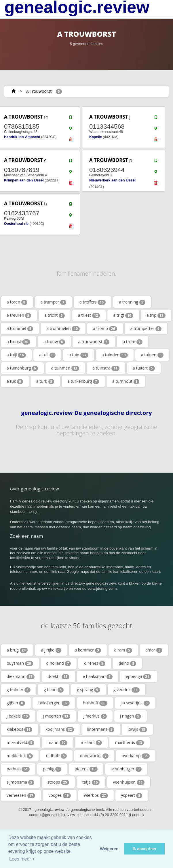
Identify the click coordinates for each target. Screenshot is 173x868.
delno (127, 663)
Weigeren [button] (109, 849)
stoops (58, 782)
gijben (16, 703)
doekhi (59, 676)
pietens (86, 769)
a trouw (54, 342)
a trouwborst (94, 342)
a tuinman (65, 368)
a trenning (132, 302)
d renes (95, 663)
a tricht (54, 315)
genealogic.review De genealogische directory (86, 413)
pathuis (18, 769)
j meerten (56, 716)
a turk (45, 381)
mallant (91, 743)
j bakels (18, 716)
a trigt (123, 315)
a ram (123, 650)
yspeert (132, 795)
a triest (89, 315)
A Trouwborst (39, 91)
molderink (20, 756)
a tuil (47, 355)
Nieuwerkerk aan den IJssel (112, 180)
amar (154, 650)
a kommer (88, 650)
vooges (59, 795)
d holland (59, 663)
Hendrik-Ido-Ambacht (22, 137)
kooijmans (60, 729)
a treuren (19, 315)
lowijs (137, 729)
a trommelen (63, 328)
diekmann (21, 676)
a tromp (105, 328)
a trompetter (146, 328)
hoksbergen (54, 703)
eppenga (138, 676)
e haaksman (98, 676)
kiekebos (19, 729)
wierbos (96, 795)
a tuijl (16, 355)
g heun (54, 690)
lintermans (101, 729)
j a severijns (135, 703)
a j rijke (51, 650)
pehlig (52, 769)
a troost (18, 342)
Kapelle (96, 137)
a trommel (20, 328)
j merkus (95, 716)
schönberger (126, 769)
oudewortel (94, 756)
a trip (156, 315)
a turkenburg (83, 381)
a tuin (79, 355)
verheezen (21, 795)
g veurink (127, 690)
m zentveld (20, 743)
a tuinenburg (22, 368)
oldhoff (56, 756)
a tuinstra (106, 368)
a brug (17, 650)
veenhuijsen (129, 782)
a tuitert (144, 368)
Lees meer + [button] (22, 859)
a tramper (54, 302)
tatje (91, 782)
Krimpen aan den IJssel (24, 180)
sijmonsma (20, 782)
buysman (20, 663)
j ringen (131, 716)
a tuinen (152, 355)
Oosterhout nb (16, 224)
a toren (17, 302)
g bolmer (19, 690)
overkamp (136, 756)
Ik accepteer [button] (145, 849)
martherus (130, 743)
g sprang (89, 690)
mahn (57, 743)
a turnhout (126, 381)
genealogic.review (77, 7)
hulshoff (95, 703)
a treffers (93, 302)
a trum (132, 342)
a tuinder (115, 355)
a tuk (15, 381)
